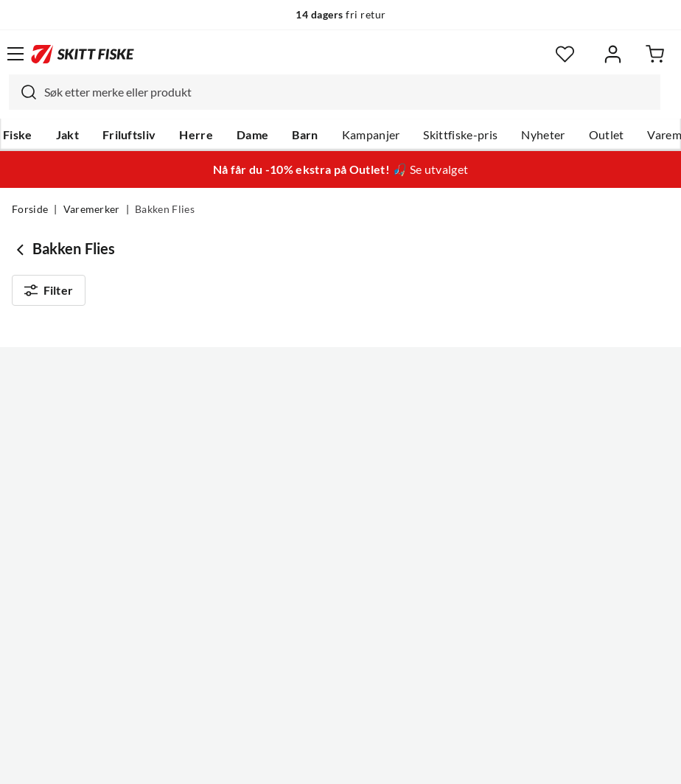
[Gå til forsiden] (83, 54)
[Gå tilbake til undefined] (22, 249)
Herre (196, 135)
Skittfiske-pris (460, 135)
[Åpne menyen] (15, 54)
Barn (305, 135)
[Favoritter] (565, 54)
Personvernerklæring (282, 761)
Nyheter (543, 135)
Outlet (607, 135)
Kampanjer (371, 135)
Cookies (430, 761)
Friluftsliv (129, 135)
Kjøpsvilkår (373, 761)
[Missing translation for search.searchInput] (23, 92)
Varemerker (92, 209)
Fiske (18, 135)
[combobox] (335, 92)
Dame (252, 135)
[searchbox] (349, 92)
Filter (49, 293)
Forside (30, 209)
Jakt (67, 135)
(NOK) (340, 698)
